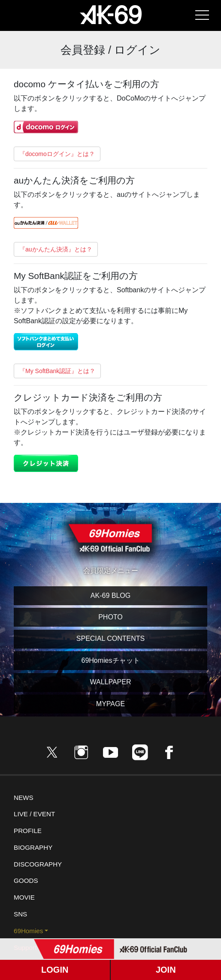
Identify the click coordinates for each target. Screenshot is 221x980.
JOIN (166, 970)
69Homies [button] (28, 931)
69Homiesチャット (110, 660)
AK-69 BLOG (110, 596)
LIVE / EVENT (34, 814)
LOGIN (55, 970)
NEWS (24, 798)
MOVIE (24, 897)
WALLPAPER (110, 682)
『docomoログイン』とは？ (57, 154)
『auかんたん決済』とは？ (56, 249)
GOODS (26, 880)
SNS (20, 914)
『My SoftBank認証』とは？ (57, 371)
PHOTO (110, 617)
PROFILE (28, 831)
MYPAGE (110, 704)
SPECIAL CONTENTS (110, 639)
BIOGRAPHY (33, 847)
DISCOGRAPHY (38, 864)
